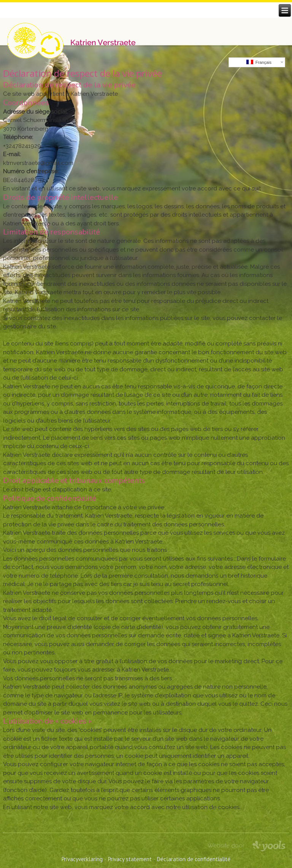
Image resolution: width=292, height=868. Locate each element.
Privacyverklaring (82, 859)
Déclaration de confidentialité (194, 859)
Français (259, 62)
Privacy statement (130, 859)
